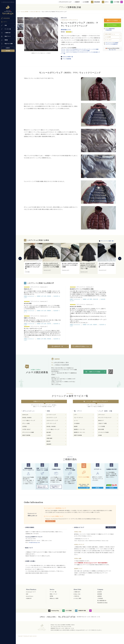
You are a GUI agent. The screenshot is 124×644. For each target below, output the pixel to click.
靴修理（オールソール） (80, 432)
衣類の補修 (49, 438)
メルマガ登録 (115, 2)
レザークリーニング (51, 423)
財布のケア (101, 421)
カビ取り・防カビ (26, 429)
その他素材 (77, 423)
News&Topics (30, 596)
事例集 (51, 596)
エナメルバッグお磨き (104, 432)
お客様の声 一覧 (58, 346)
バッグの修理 (102, 427)
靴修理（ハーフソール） (80, 429)
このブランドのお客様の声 (112, 44)
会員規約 (100, 596)
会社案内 (100, 592)
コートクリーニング (51, 415)
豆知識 (100, 435)
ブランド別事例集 (67, 59)
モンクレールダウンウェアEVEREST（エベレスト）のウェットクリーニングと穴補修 (80, 49)
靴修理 (76, 427)
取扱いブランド (53, 594)
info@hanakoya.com (34, 543)
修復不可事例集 (26, 435)
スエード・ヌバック (78, 418)
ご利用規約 (100, 598)
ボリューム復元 (26, 423)
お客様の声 (77, 2)
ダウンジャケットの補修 (28, 432)
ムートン (76, 421)
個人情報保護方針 (102, 601)
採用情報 (8, 51)
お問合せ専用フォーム (110, 34)
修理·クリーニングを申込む (112, 21)
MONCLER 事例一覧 (35, 12)
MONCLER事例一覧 (68, 57)
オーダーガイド (108, 40)
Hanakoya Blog (53, 611)
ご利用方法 (76, 596)
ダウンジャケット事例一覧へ (107, 241)
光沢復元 (25, 427)
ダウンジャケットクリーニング (65, 2)
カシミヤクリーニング (52, 418)
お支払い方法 (77, 594)
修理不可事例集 (78, 435)
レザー (76, 415)
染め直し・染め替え (27, 418)
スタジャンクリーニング (52, 421)
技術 (27, 594)
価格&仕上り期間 (54, 598)
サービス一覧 (53, 592)
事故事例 (49, 444)
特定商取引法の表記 (102, 603)
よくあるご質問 (77, 598)
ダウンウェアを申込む (112, 25)
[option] (41, 34)
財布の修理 (101, 429)
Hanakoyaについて (31, 592)
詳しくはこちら (113, 50)
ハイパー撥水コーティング (29, 421)
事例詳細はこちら (66, 30)
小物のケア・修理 (102, 423)
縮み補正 (49, 432)
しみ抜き (49, 435)
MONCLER (25, 415)
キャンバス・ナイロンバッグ (105, 418)
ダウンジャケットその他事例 (112, 43)
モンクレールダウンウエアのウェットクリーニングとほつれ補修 (76, 51)
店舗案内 (8, 48)
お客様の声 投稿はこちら (82, 346)
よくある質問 (86, 2)
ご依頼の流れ (77, 592)
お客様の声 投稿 (80, 611)
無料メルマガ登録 (95, 372)
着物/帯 (49, 441)
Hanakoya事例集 (25, 12)
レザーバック (101, 415)
